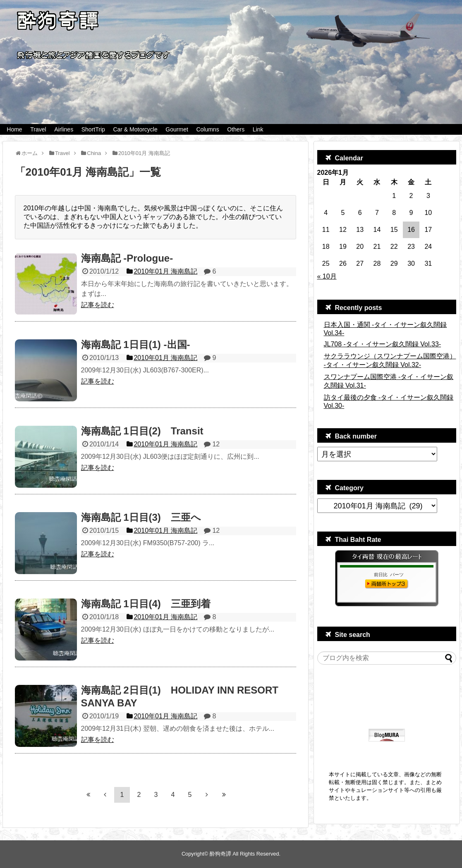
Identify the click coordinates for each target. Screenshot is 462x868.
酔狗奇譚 (220, 854)
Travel (38, 129)
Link (258, 129)
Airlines (64, 129)
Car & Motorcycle (135, 129)
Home (14, 129)
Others (236, 129)
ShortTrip (93, 129)
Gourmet (177, 129)
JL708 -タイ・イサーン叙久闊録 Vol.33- (383, 344)
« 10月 (327, 276)
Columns (207, 129)
